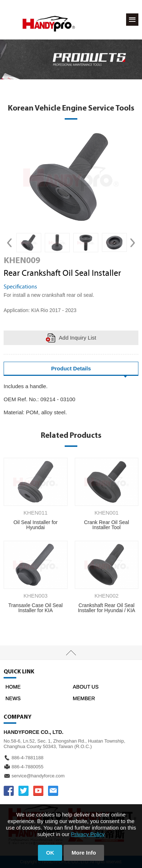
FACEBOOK (9, 791)
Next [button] (133, 242)
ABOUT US (86, 687)
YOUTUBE (38, 791)
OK (50, 853)
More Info (84, 853)
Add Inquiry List (78, 338)
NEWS (13, 698)
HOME (13, 687)
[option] (29, 242)
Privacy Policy (88, 834)
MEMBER (84, 698)
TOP (71, 653)
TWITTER (23, 791)
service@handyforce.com (38, 776)
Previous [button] (9, 242)
